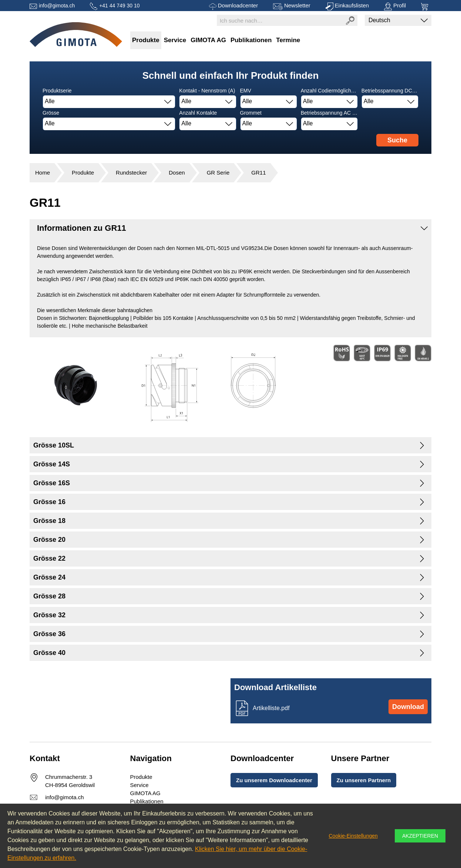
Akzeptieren (420, 836)
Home (43, 173)
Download (408, 707)
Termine (288, 40)
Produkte (146, 40)
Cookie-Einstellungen (353, 836)
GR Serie (218, 173)
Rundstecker (131, 173)
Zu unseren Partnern (364, 780)
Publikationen (251, 40)
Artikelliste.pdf (271, 708)
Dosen (177, 173)
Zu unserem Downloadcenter (274, 780)
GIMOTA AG (208, 40)
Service (175, 40)
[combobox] (109, 102)
